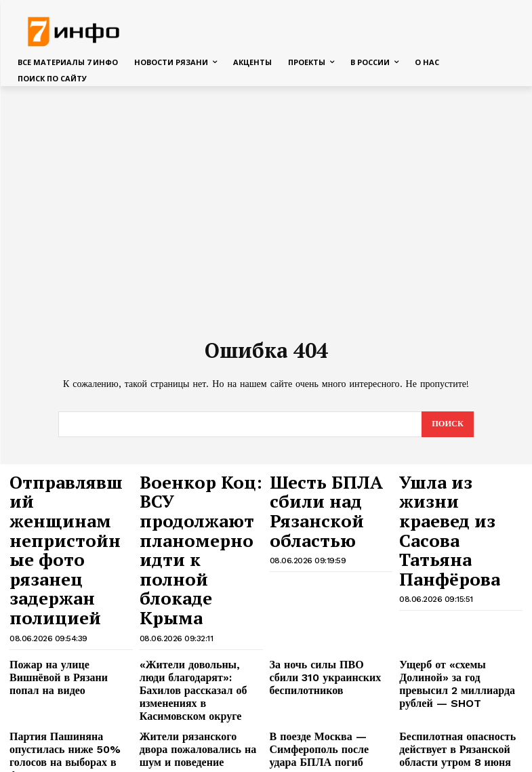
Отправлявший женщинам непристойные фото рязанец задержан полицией (71, 503)
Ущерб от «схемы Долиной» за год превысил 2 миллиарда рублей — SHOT (461, 582)
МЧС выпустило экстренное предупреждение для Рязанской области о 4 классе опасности (200, 723)
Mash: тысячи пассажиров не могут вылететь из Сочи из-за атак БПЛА (331, 718)
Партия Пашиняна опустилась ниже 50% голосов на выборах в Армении (71, 630)
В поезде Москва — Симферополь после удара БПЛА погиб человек (323, 630)
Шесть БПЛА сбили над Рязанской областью (327, 490)
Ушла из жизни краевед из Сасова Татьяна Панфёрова (459, 490)
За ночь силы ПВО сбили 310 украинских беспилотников (330, 576)
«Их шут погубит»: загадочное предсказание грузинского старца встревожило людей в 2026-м (461, 723)
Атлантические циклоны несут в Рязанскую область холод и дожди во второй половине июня (194, 674)
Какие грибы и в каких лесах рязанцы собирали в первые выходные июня (459, 669)
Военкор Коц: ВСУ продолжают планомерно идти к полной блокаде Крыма (200, 503)
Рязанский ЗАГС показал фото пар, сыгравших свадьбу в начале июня (69, 669)
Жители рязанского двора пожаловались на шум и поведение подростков (192, 630)
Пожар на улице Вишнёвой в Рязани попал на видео (68, 576)
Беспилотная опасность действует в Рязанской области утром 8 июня (447, 630)
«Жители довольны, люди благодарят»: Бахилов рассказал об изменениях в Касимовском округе (193, 587)
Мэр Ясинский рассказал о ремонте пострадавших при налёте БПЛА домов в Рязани (329, 669)
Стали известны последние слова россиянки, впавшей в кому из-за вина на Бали (67, 718)
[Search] (447, 424)
